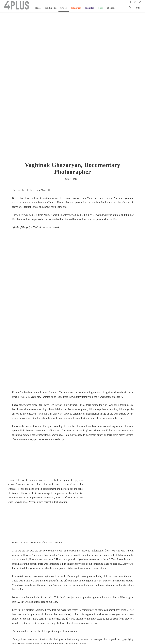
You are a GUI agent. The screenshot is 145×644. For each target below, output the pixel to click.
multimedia (51, 8)
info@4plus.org (77, 627)
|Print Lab (90, 8)
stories (38, 8)
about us (111, 8)
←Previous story (20, 581)
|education (76, 8)
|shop (101, 8)
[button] (131, 8)
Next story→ (80, 584)
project (64, 8)
